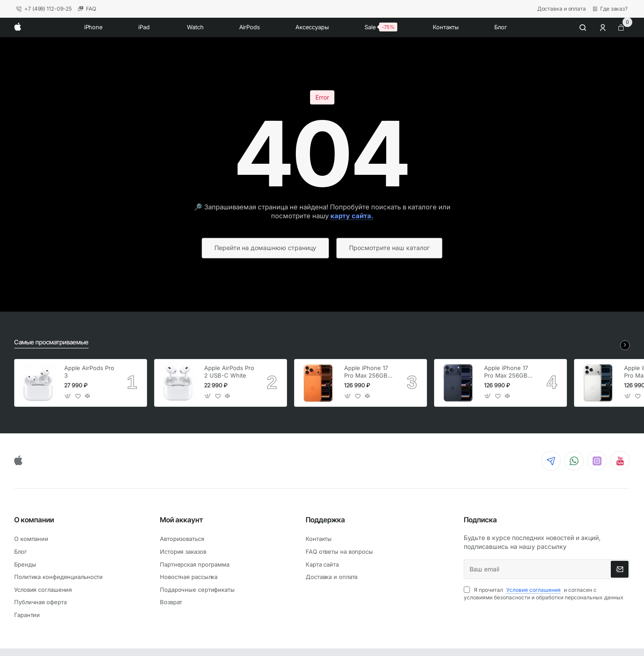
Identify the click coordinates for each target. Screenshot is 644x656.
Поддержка (325, 520)
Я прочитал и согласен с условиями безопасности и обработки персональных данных (544, 594)
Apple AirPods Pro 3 (89, 372)
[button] (68, 396)
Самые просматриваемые (51, 342)
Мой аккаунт (181, 520)
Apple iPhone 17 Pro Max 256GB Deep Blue (506, 372)
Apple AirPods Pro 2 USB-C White (229, 372)
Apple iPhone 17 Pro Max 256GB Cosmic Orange (366, 372)
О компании (34, 520)
